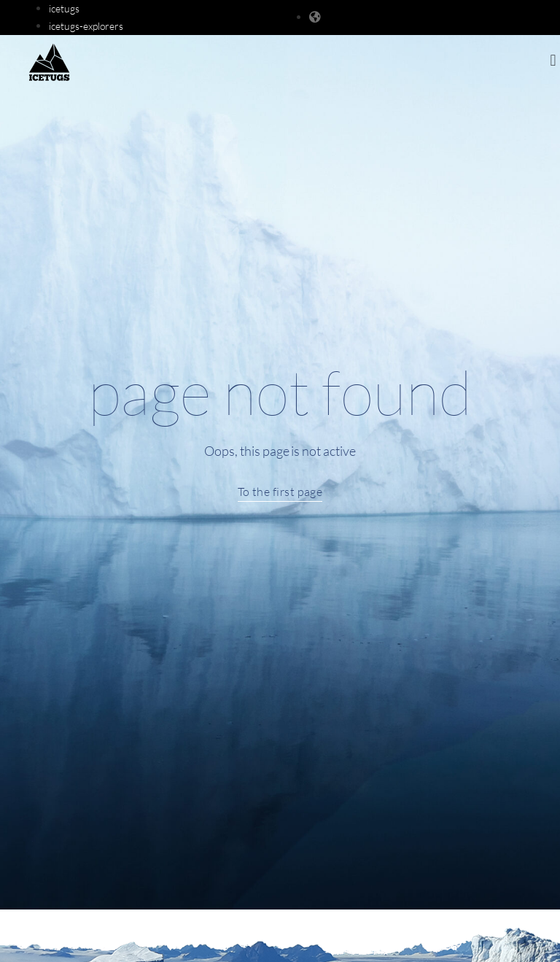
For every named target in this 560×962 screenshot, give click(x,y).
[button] (553, 61)
